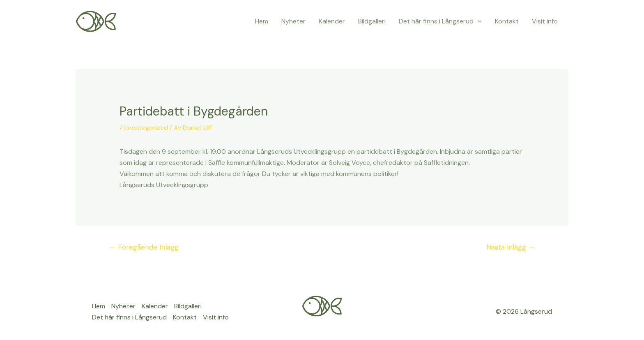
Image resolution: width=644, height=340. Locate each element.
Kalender (332, 21)
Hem (262, 21)
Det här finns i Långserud (440, 21)
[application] (478, 21)
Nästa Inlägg (511, 247)
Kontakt (507, 21)
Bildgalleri (372, 21)
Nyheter (293, 21)
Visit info (545, 21)
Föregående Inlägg (144, 247)
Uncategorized (146, 128)
